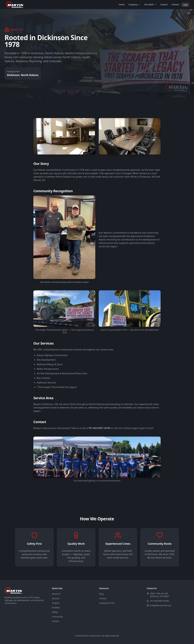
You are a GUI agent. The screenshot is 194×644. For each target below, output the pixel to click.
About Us (56, 594)
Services (56, 598)
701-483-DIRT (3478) (160, 601)
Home (122, 4)
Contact (175, 4)
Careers (164, 4)
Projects (56, 603)
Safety (55, 612)
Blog (101, 594)
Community (57, 617)
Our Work (150, 4)
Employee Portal (107, 603)
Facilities (56, 608)
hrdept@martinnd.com (161, 605)
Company (134, 4)
